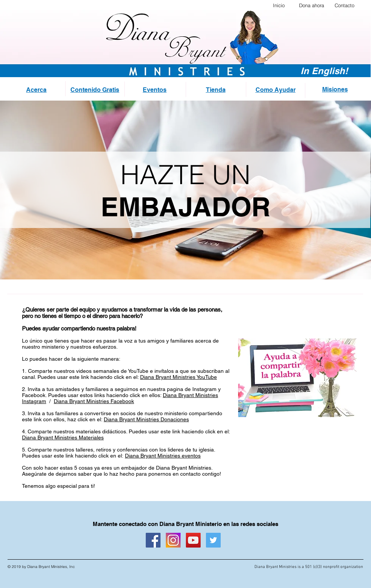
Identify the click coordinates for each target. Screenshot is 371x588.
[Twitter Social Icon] (213, 540)
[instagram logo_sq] (173, 540)
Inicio (279, 5)
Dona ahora (312, 5)
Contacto (344, 5)
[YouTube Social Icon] (193, 540)
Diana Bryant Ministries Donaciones (146, 419)
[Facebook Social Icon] (153, 540)
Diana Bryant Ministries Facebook (94, 401)
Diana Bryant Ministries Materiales (63, 438)
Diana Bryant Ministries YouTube (178, 377)
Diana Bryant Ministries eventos (163, 456)
